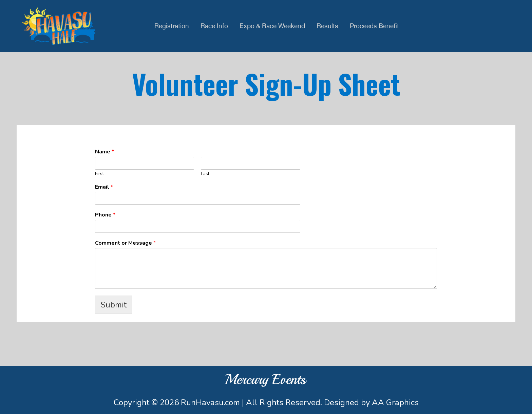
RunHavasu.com (210, 402)
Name (104, 152)
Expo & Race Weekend (272, 26)
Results (327, 26)
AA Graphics (395, 402)
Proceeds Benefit (374, 26)
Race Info (214, 26)
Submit (113, 305)
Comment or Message (125, 243)
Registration (172, 26)
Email (104, 187)
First (99, 174)
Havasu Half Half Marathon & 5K (59, 26)
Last (205, 174)
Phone (105, 215)
